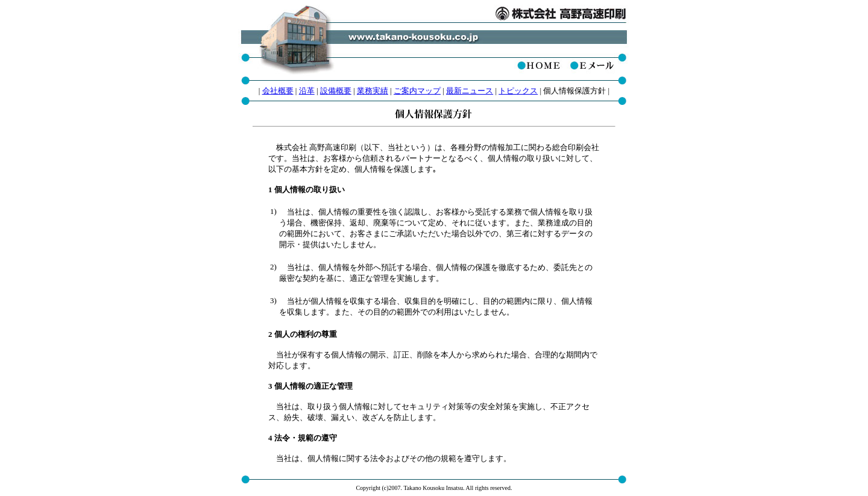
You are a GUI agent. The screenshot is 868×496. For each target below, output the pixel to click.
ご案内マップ (417, 91)
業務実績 (373, 91)
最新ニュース (470, 91)
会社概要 (278, 91)
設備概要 (336, 91)
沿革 (307, 91)
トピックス (518, 91)
